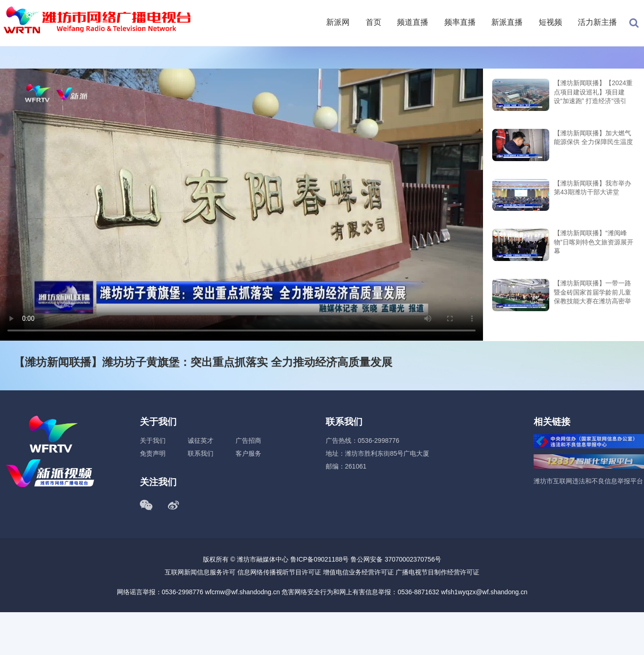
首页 (374, 22)
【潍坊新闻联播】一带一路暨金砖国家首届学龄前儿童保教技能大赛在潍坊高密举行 (592, 293)
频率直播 (460, 22)
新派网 (338, 22)
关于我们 (153, 441)
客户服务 (248, 453)
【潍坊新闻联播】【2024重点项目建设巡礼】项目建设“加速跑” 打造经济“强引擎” (593, 93)
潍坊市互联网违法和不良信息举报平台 (588, 481)
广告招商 (248, 441)
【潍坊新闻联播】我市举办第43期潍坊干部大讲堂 (592, 188)
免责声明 (153, 453)
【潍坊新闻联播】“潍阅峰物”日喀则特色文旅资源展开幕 (594, 242)
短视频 (550, 22)
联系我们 (201, 453)
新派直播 (507, 22)
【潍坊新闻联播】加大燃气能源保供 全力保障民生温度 (593, 138)
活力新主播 (597, 22)
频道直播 (413, 22)
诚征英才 (201, 441)
